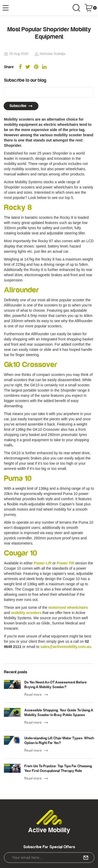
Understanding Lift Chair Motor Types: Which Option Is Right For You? (59, 741)
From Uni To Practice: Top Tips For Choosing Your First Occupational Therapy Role (58, 769)
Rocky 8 (18, 208)
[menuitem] (20, 67)
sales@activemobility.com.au (66, 647)
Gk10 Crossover (31, 365)
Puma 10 (18, 479)
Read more (36, 695)
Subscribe (21, 106)
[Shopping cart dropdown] (91, 8)
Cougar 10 (21, 553)
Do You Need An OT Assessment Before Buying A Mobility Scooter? (56, 685)
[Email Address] (49, 92)
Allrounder (21, 290)
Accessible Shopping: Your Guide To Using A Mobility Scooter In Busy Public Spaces (59, 713)
